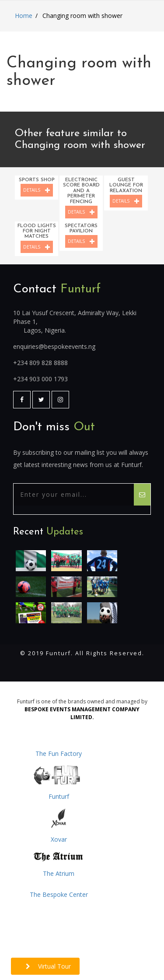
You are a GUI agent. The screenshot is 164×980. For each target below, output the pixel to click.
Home (24, 16)
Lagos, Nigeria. (45, 330)
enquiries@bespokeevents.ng (54, 346)
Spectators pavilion (81, 228)
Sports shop (37, 180)
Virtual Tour (48, 966)
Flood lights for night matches (37, 231)
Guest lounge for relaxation (126, 185)
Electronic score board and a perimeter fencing (81, 191)
